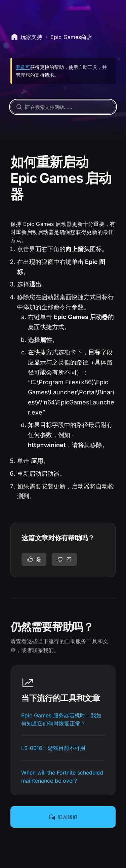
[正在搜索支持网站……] (63, 107)
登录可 (23, 67)
